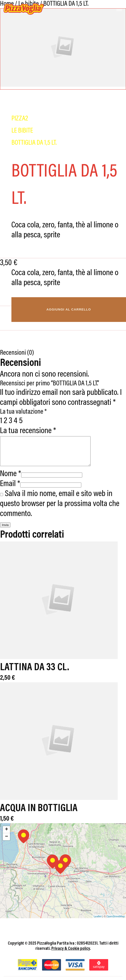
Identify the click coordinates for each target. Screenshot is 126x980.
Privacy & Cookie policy (71, 955)
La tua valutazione (23, 412)
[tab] (63, 353)
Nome (11, 480)
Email (10, 490)
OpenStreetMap (116, 922)
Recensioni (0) (17, 353)
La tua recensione (28, 431)
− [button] (7, 842)
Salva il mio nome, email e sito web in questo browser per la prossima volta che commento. (60, 510)
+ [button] (7, 835)
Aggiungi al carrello (69, 309)
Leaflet (98, 922)
